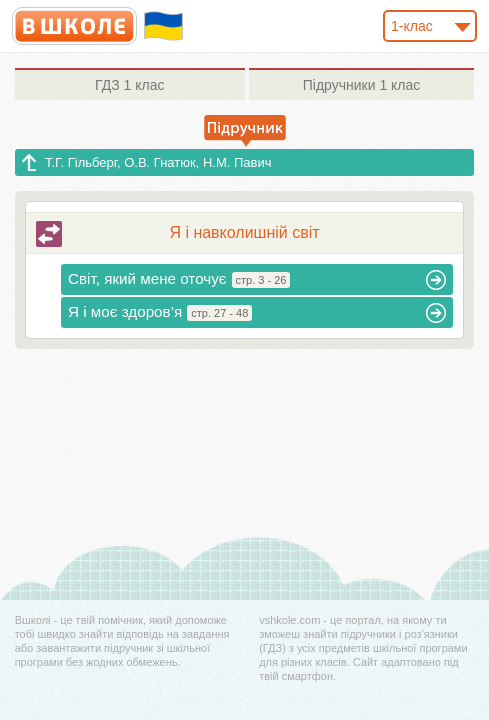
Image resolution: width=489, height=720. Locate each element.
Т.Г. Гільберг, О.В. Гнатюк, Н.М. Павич (158, 162)
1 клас (129, 85)
